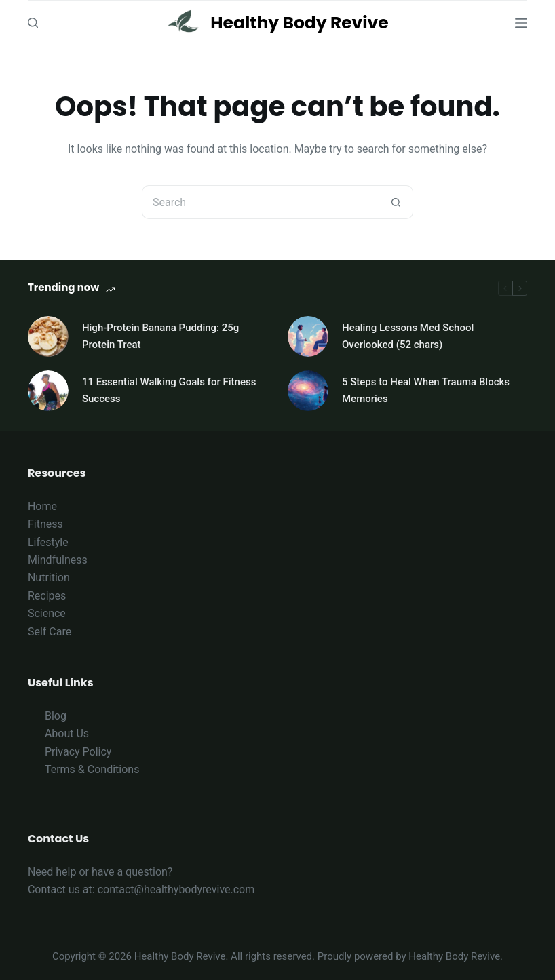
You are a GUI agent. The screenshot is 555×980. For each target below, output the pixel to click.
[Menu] (521, 23)
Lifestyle (48, 542)
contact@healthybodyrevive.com (176, 889)
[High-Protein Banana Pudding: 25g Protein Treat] (48, 336)
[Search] (33, 23)
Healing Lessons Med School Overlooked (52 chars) (408, 336)
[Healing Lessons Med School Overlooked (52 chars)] (308, 336)
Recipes (47, 596)
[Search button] (396, 202)
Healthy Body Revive (299, 23)
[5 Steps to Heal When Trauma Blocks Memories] (308, 391)
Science (47, 613)
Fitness (45, 524)
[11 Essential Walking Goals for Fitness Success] (48, 391)
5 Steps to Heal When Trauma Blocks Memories (426, 390)
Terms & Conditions (92, 769)
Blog (56, 716)
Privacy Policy (78, 752)
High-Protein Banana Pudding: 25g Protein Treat (160, 336)
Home (42, 506)
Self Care (50, 632)
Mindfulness (58, 560)
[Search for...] (261, 202)
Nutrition (49, 577)
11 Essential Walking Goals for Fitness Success (169, 390)
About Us (67, 733)
